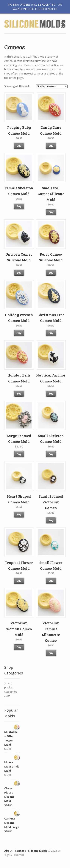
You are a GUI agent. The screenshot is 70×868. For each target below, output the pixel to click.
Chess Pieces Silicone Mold (12, 792)
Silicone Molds (38, 851)
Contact (20, 851)
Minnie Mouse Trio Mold (12, 764)
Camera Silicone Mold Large (12, 820)
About (8, 851)
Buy (19, 146)
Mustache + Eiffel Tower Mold (12, 735)
